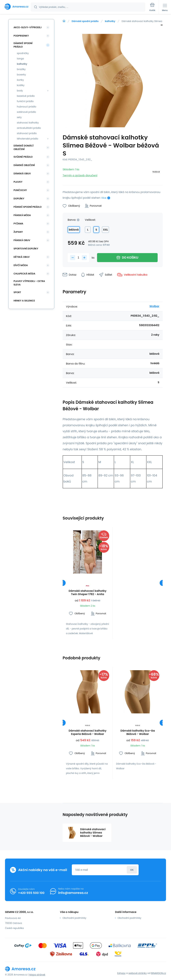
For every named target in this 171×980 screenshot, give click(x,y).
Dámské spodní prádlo (85, 21)
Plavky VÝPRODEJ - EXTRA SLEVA (29, 283)
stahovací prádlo (27, 133)
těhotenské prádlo (27, 139)
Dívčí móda (21, 265)
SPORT (17, 292)
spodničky (23, 53)
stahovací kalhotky (28, 123)
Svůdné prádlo (23, 157)
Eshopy (121, 973)
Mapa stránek (37, 975)
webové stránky (138, 973)
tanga (20, 59)
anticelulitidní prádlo (29, 128)
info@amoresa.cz (73, 893)
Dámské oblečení (24, 165)
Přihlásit (132, 870)
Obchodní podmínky (74, 918)
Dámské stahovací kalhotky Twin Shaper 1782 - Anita (88, 593)
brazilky (21, 69)
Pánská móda (22, 215)
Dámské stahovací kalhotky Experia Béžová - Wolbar (88, 732)
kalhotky (110, 21)
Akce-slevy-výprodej (28, 27)
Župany (18, 232)
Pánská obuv (22, 240)
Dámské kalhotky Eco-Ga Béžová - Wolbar (138, 732)
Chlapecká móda (24, 274)
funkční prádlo (25, 101)
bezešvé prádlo (26, 96)
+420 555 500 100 (31, 893)
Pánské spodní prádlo (28, 207)
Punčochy (20, 190)
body (20, 91)
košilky (21, 85)
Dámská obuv (22, 174)
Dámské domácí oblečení (24, 147)
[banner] (16, 7)
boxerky (21, 75)
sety (19, 117)
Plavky (18, 182)
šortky (20, 80)
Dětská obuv (22, 257)
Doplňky (19, 199)
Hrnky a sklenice (24, 301)
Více (104, 198)
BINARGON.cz (159, 973)
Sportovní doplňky (26, 249)
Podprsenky (21, 36)
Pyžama (18, 224)
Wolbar (154, 306)
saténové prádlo (26, 112)
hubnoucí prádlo (27, 107)
